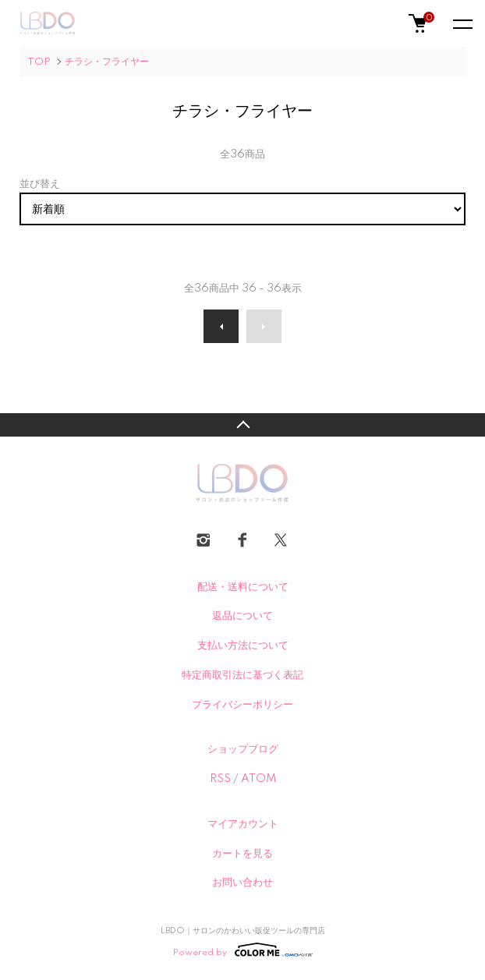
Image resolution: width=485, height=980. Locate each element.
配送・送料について (243, 587)
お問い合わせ (242, 883)
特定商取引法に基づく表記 (242, 675)
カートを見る (242, 854)
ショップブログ (243, 749)
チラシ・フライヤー (107, 62)
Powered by (243, 950)
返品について (242, 616)
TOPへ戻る (242, 425)
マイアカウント (243, 824)
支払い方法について (243, 646)
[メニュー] (462, 23)
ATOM (258, 779)
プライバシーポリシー (242, 705)
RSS (220, 779)
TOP (39, 62)
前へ (221, 326)
